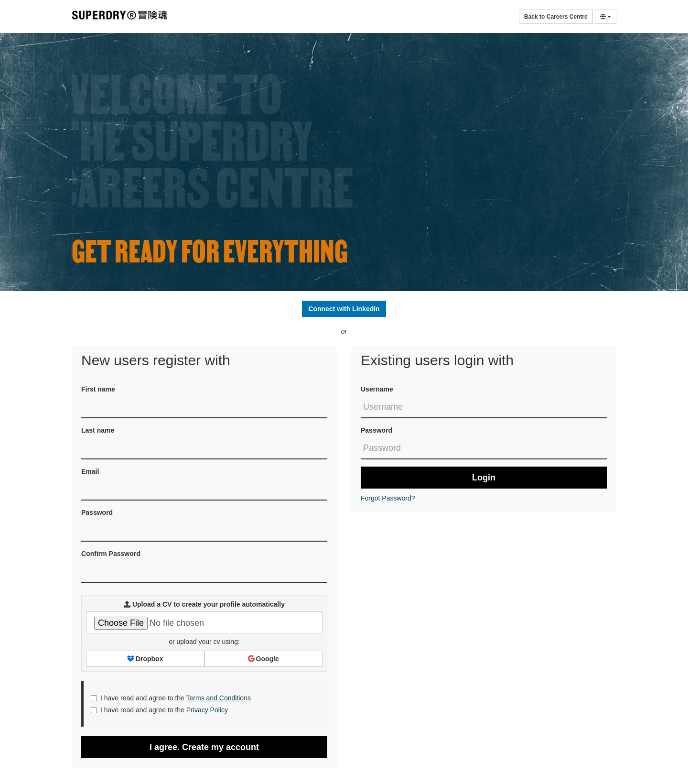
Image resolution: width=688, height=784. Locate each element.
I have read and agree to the (171, 698)
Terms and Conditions (219, 698)
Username (377, 389)
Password (376, 430)
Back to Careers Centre (556, 17)
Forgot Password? (388, 498)
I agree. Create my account (204, 747)
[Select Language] (606, 17)
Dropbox (145, 659)
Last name (98, 430)
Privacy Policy (207, 710)
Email (90, 471)
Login (484, 478)
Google (263, 659)
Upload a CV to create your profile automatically (204, 604)
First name (98, 389)
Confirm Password (111, 554)
